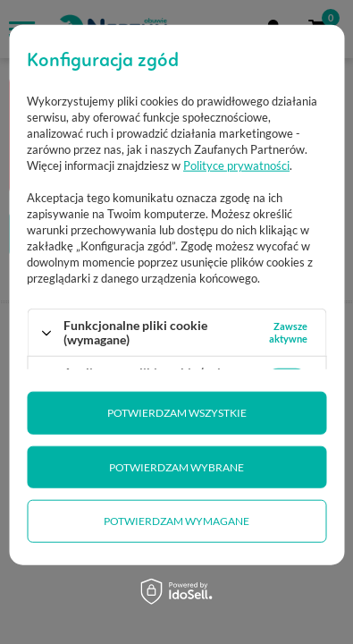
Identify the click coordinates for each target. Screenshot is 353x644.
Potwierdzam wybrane (176, 467)
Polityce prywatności (236, 165)
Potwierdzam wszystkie (177, 413)
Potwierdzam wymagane (176, 521)
